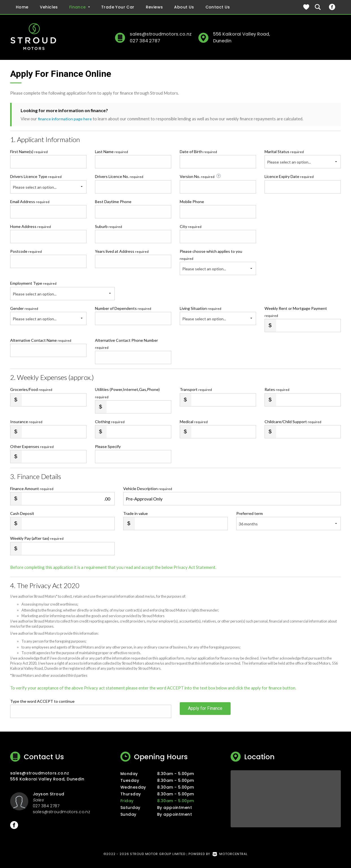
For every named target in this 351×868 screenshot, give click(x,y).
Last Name (111, 152)
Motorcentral (230, 854)
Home (22, 7)
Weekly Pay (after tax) (37, 538)
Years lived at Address (122, 251)
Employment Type (62, 290)
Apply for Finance (205, 711)
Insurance (26, 421)
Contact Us (218, 7)
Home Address (31, 226)
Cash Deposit (22, 513)
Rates (277, 389)
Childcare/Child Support (293, 421)
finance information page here (66, 119)
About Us (184, 7)
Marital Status (284, 152)
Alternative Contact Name (41, 340)
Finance (80, 7)
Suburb (109, 226)
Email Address (30, 201)
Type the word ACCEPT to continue (42, 701)
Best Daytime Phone (113, 201)
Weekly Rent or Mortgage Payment (296, 311)
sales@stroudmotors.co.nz (161, 34)
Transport (196, 389)
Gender (24, 308)
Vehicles (49, 7)
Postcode (26, 251)
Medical (194, 421)
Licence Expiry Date (289, 176)
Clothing (110, 421)
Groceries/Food (31, 389)
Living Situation (201, 308)
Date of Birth (198, 152)
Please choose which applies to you (211, 255)
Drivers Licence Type (36, 176)
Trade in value (136, 513)
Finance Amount (32, 489)
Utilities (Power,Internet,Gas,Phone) (127, 393)
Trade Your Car (118, 7)
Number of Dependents (123, 308)
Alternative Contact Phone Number (126, 344)
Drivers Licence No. (119, 176)
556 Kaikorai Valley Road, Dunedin (47, 779)
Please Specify (108, 446)
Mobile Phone (192, 201)
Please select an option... (289, 162)
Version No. (201, 176)
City (191, 226)
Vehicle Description (148, 489)
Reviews (154, 7)
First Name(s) (29, 152)
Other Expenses (32, 446)
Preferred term (250, 513)
